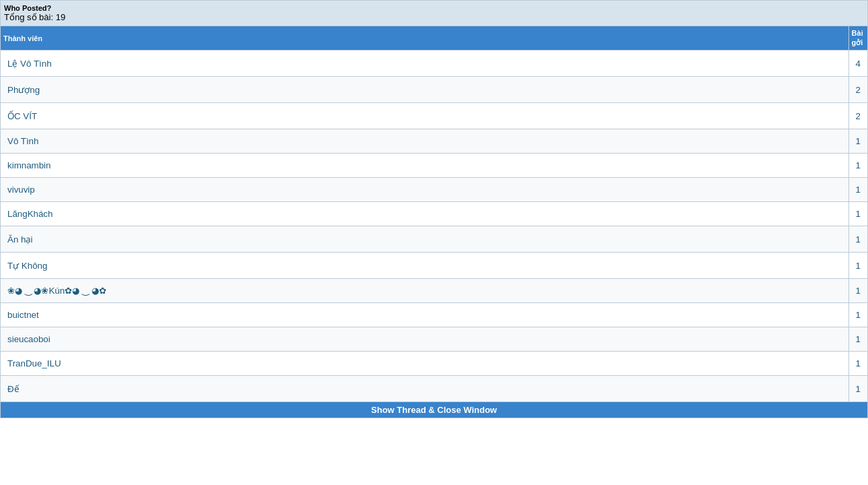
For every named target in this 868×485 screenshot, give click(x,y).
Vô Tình (23, 141)
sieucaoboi (29, 339)
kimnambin (29, 165)
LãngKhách (30, 214)
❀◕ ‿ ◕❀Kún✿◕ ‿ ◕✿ (57, 291)
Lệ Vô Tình (30, 64)
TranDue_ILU (34, 363)
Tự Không (27, 266)
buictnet (23, 315)
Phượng (24, 90)
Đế (13, 389)
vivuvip (21, 190)
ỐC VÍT (22, 116)
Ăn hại (20, 239)
